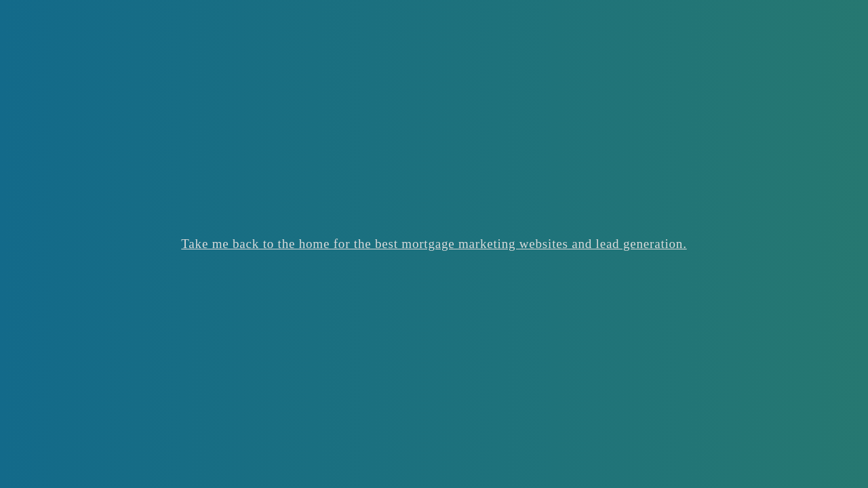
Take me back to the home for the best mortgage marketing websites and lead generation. (434, 244)
